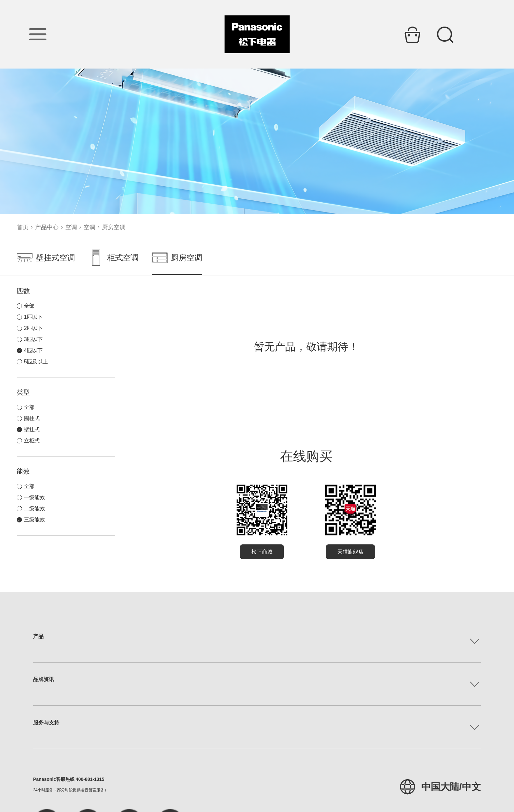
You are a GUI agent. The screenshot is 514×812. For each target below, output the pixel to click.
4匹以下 (33, 350)
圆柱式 (32, 418)
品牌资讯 (44, 679)
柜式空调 (113, 258)
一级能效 (34, 497)
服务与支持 (46, 723)
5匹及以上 (36, 362)
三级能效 (34, 520)
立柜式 (32, 441)
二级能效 (34, 508)
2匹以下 (33, 328)
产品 (38, 636)
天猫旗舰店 (350, 552)
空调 (71, 227)
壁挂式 (32, 429)
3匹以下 (33, 339)
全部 (29, 306)
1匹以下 (33, 317)
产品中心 (47, 227)
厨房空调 (114, 227)
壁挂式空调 (46, 258)
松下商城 (262, 552)
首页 (23, 227)
